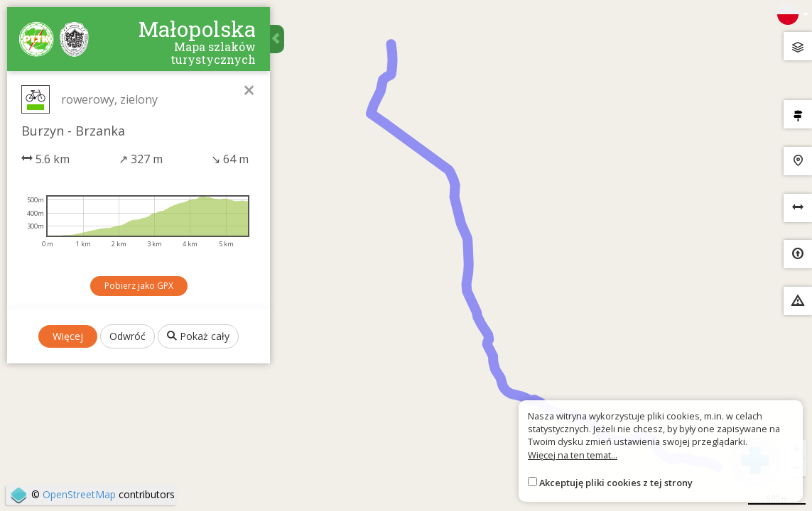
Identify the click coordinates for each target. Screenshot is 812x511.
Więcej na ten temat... (573, 455)
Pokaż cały (198, 336)
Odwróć (128, 336)
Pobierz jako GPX (139, 286)
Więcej (68, 336)
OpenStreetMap (79, 494)
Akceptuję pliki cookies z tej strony (616, 483)
